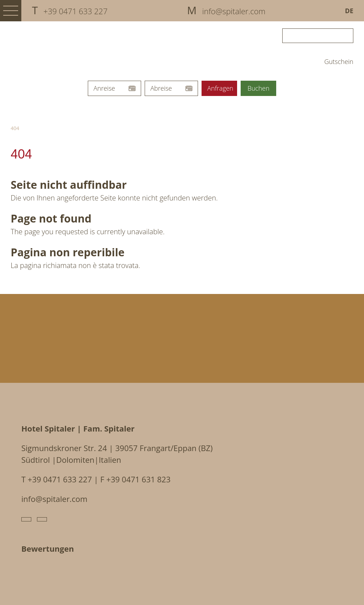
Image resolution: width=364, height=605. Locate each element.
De (349, 11)
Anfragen (220, 88)
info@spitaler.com (54, 499)
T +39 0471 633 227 (57, 479)
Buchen (258, 88)
